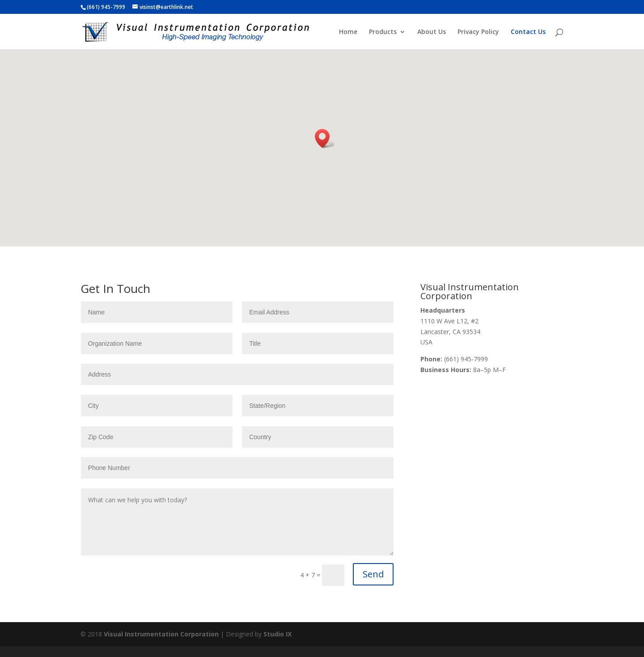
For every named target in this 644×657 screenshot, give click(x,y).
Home (348, 32)
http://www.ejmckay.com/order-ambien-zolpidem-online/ (82, 651)
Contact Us (528, 32)
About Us (432, 32)
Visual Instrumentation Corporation (161, 634)
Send (373, 574)
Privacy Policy (478, 32)
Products (383, 32)
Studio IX (278, 634)
